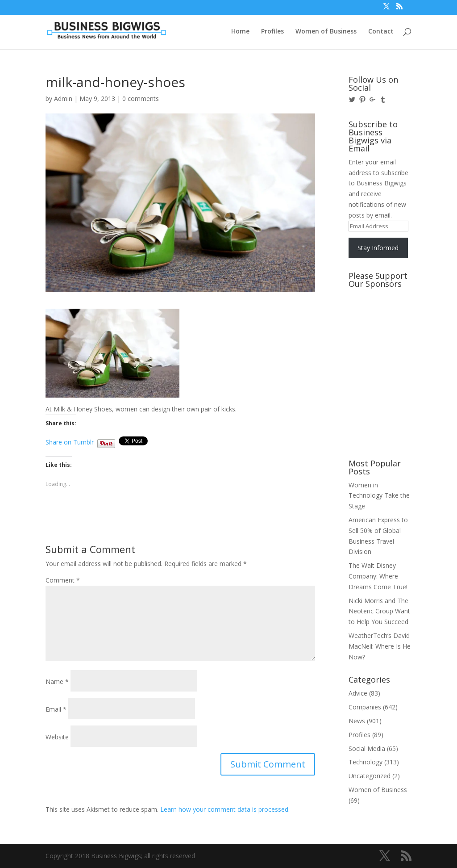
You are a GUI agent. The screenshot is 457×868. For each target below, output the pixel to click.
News (357, 721)
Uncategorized (370, 776)
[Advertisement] (389, 326)
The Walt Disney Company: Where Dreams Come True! (378, 576)
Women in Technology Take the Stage (379, 496)
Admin (63, 99)
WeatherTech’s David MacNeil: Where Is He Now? (380, 646)
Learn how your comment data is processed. (225, 809)
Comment (63, 580)
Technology (366, 762)
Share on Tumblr (70, 441)
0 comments (141, 99)
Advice (358, 693)
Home (240, 32)
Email (56, 709)
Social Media (367, 748)
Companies (365, 707)
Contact (381, 32)
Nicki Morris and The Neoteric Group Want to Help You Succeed (379, 611)
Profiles (272, 32)
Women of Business (326, 32)
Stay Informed (378, 248)
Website (57, 737)
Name (57, 681)
